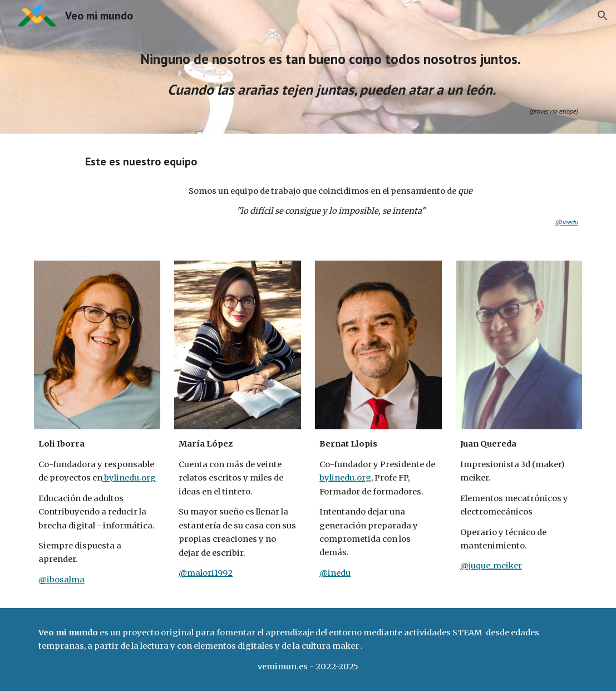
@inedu (335, 573)
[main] (332, 82)
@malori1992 (206, 573)
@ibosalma (61, 580)
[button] (603, 16)
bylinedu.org (129, 478)
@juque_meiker (491, 566)
